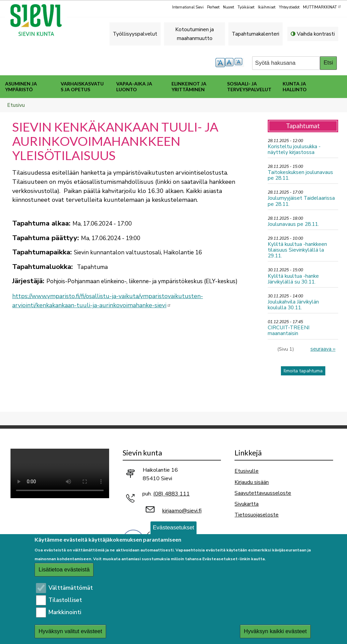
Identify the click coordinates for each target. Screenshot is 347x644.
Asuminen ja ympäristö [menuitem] (21, 86)
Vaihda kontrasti (316, 34)
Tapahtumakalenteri (256, 34)
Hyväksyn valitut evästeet (70, 631)
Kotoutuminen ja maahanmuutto (195, 34)
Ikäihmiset (267, 7)
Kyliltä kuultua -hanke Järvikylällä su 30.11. (293, 279)
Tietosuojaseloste (257, 515)
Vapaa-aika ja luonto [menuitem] (134, 86)
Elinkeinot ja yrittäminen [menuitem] (189, 86)
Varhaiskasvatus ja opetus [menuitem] (82, 86)
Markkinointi (65, 612)
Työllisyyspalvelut (135, 34)
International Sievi (188, 7)
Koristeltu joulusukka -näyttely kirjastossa (294, 149)
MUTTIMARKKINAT (322, 7)
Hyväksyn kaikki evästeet (275, 631)
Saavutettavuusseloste (263, 493)
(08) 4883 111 (171, 494)
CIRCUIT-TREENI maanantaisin (289, 330)
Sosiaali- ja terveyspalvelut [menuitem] (249, 86)
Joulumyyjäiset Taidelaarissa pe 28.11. (301, 201)
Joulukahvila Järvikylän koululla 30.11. (293, 305)
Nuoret (229, 7)
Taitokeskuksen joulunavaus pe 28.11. (300, 175)
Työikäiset (246, 7)
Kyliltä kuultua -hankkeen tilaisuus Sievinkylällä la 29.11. (297, 250)
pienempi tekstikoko (239, 63)
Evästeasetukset (173, 528)
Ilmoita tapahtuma (303, 371)
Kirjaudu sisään (252, 482)
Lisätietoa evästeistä (64, 570)
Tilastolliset (65, 600)
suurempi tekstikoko (220, 63)
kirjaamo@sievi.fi (182, 511)
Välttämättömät (71, 588)
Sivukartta (247, 504)
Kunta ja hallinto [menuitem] (295, 86)
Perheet (213, 7)
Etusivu (16, 105)
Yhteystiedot (289, 7)
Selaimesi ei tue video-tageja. (60, 473)
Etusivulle (247, 471)
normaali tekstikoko (230, 63)
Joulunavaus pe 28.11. (293, 224)
